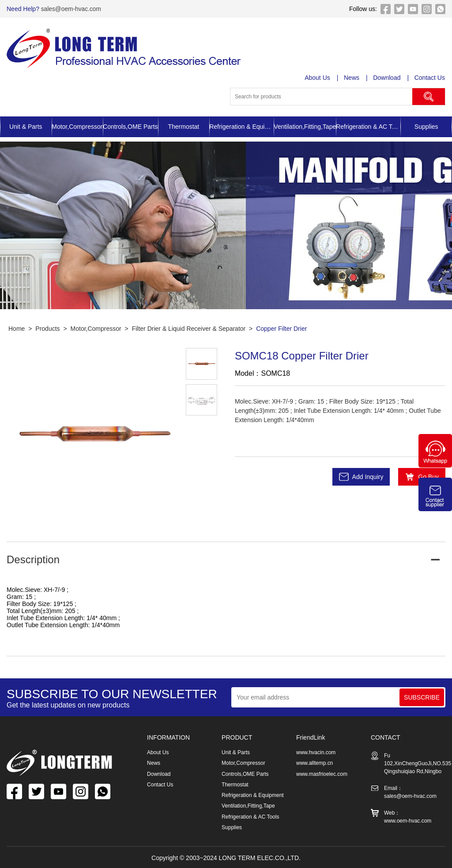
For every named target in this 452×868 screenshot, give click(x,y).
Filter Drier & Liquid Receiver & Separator (189, 329)
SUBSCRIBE (422, 697)
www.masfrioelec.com (322, 774)
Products (47, 329)
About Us (318, 78)
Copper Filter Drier (281, 329)
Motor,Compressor (77, 127)
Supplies (426, 127)
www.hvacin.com (316, 752)
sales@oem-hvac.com (71, 9)
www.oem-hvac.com (408, 821)
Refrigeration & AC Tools (368, 127)
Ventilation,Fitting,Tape (305, 127)
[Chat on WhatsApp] (435, 465)
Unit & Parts (26, 127)
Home (17, 329)
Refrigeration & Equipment (241, 127)
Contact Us (430, 78)
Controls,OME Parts (130, 127)
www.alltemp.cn (315, 763)
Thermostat (183, 127)
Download (387, 78)
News (352, 78)
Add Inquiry (368, 477)
